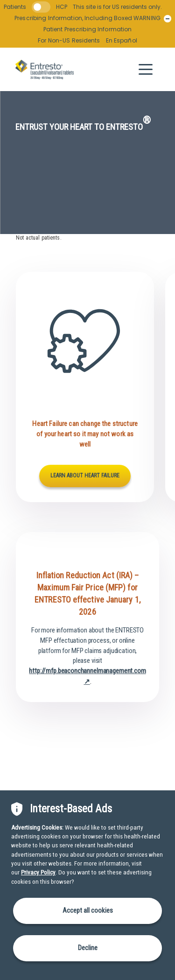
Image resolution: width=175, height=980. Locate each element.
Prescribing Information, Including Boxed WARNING (87, 18)
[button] (146, 69)
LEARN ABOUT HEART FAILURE (85, 476)
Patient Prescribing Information (88, 29)
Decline (88, 948)
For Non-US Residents (69, 41)
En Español (122, 41)
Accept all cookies (88, 910)
